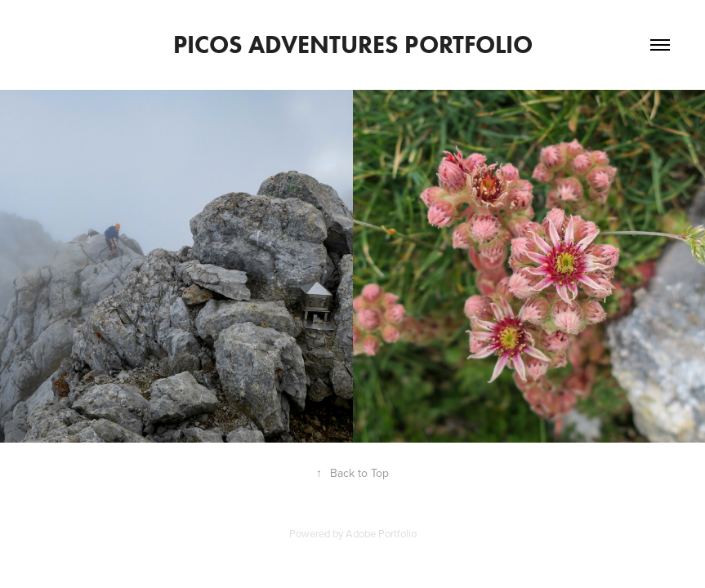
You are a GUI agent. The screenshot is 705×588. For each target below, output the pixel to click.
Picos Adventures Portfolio (353, 45)
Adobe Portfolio (381, 533)
